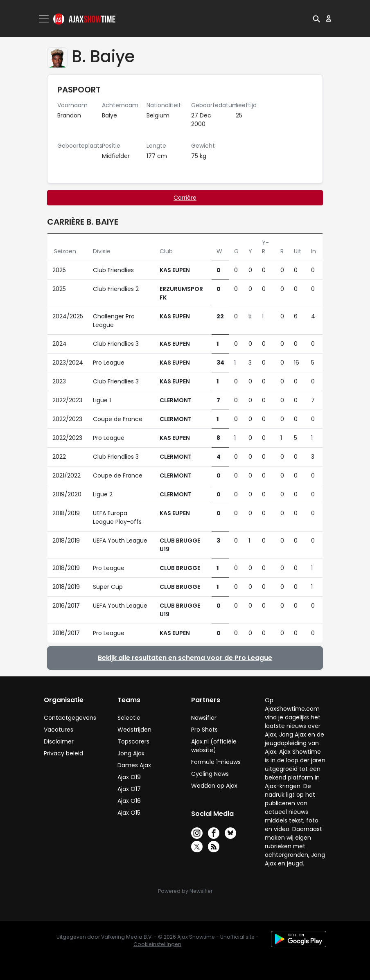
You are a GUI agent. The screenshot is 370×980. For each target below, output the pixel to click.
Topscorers (133, 741)
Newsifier (204, 718)
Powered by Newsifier (185, 891)
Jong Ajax (131, 753)
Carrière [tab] (185, 198)
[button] (316, 18)
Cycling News (210, 774)
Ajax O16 (129, 801)
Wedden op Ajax (214, 786)
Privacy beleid (63, 753)
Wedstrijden (134, 730)
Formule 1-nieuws (216, 762)
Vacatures (59, 730)
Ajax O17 (129, 789)
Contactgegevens (70, 718)
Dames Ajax (134, 765)
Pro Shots (204, 730)
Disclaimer (59, 741)
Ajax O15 (129, 813)
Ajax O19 (129, 777)
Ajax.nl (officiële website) (214, 746)
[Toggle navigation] (45, 19)
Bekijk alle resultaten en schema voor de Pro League (185, 658)
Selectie (129, 718)
